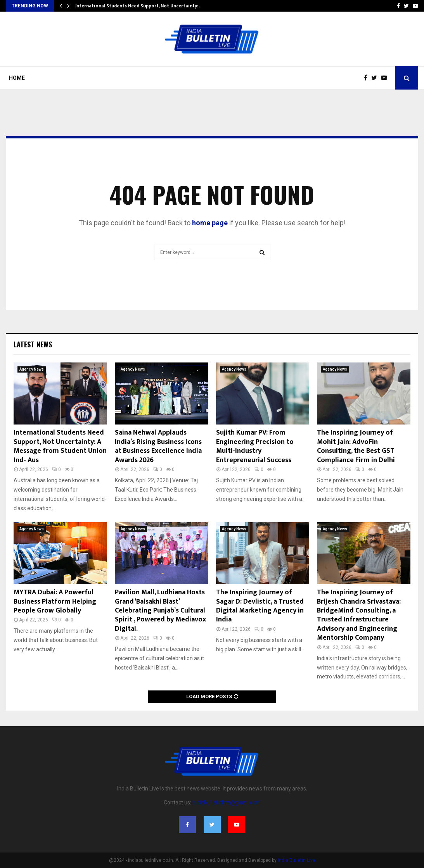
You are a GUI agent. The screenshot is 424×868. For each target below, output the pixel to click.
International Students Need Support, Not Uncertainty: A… (141, 6)
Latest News (33, 344)
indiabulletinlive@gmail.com (227, 802)
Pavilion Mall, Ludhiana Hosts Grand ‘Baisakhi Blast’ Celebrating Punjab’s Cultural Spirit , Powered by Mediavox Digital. (160, 611)
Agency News (32, 369)
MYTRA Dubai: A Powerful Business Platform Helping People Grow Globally (55, 601)
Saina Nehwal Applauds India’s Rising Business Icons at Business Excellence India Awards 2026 (158, 446)
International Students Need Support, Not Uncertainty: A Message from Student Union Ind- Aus (60, 446)
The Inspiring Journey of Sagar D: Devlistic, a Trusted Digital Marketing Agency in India (260, 606)
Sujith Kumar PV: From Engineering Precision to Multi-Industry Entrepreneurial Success (255, 446)
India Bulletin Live (297, 860)
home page (210, 223)
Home (17, 78)
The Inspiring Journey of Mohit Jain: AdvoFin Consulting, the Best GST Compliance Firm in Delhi (356, 446)
